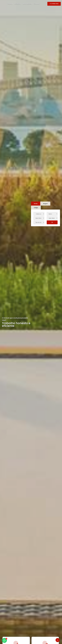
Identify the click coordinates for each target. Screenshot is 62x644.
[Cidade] (39, 214)
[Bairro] (52, 214)
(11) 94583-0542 (54, 4)
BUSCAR (52, 223)
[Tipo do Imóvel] (39, 222)
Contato (37, 4)
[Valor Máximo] (52, 218)
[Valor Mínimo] (39, 218)
